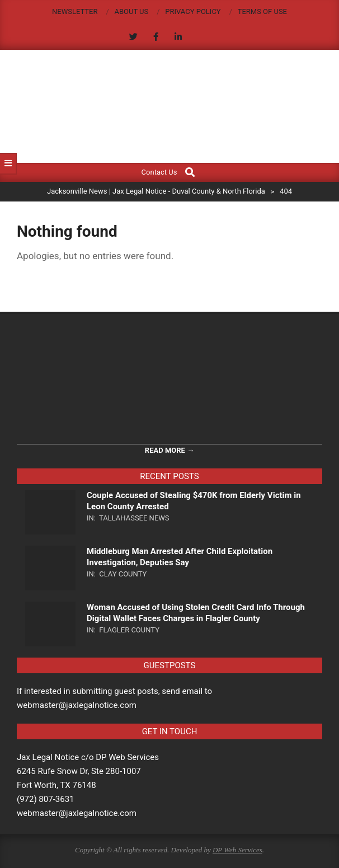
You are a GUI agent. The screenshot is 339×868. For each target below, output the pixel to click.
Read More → (170, 450)
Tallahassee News (134, 518)
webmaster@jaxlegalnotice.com (77, 813)
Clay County (123, 574)
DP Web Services (237, 850)
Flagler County (129, 630)
